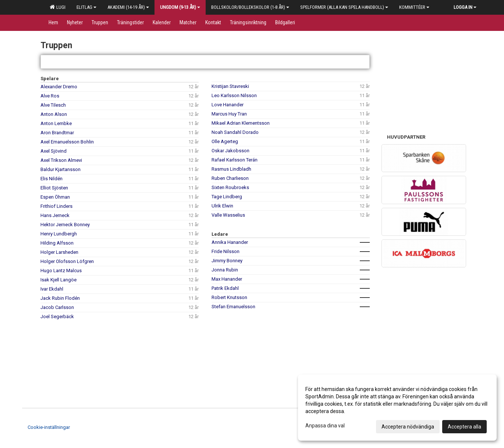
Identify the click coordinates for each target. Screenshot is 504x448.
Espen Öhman (55, 197)
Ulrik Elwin (222, 206)
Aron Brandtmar (57, 133)
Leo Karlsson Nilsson (234, 95)
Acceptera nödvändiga (408, 427)
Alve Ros (50, 96)
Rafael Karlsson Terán (235, 160)
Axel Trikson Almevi (61, 160)
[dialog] (397, 408)
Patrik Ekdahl (225, 288)
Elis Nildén (52, 179)
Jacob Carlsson (57, 307)
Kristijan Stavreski (230, 86)
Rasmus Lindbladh (231, 169)
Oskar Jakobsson (230, 151)
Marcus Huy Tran (229, 114)
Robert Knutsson (229, 297)
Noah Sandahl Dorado (235, 132)
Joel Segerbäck (57, 317)
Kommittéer (414, 7)
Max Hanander (227, 279)
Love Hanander (228, 105)
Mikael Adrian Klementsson (241, 123)
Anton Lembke (56, 123)
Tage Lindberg (227, 197)
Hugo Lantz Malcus (61, 271)
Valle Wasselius (228, 215)
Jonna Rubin (225, 270)
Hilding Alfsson (57, 243)
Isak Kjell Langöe (58, 280)
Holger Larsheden (59, 252)
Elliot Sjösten (54, 188)
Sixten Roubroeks (230, 187)
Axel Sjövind (54, 151)
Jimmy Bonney (227, 261)
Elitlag (86, 7)
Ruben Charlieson (230, 178)
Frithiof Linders (56, 206)
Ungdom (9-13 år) (180, 7)
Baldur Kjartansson (61, 169)
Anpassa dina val (325, 426)
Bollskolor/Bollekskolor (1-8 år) (250, 7)
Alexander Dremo (59, 87)
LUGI (58, 7)
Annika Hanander (230, 242)
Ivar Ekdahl (52, 289)
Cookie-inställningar (49, 427)
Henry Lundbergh (59, 234)
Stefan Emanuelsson (233, 307)
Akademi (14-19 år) (128, 7)
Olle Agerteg (225, 141)
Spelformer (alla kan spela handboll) (344, 7)
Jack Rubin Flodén (60, 298)
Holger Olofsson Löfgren (67, 261)
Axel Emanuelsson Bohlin (67, 142)
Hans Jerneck (55, 215)
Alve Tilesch (53, 105)
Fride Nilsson (226, 251)
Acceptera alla (464, 427)
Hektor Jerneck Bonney (65, 225)
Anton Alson (54, 114)
